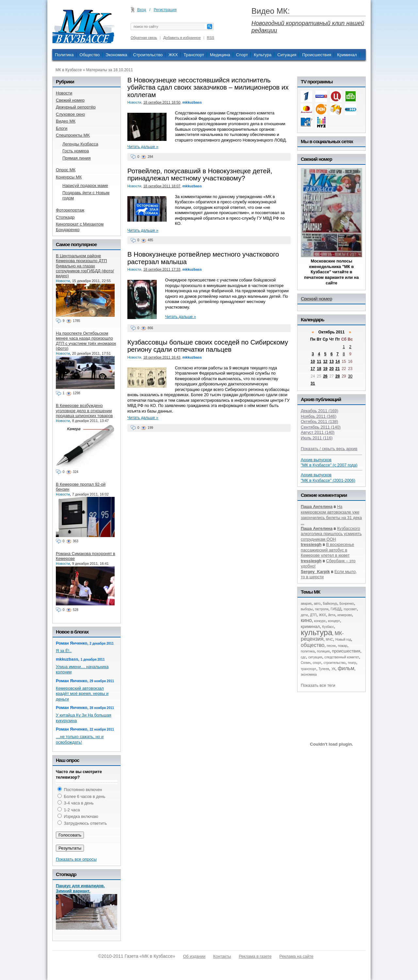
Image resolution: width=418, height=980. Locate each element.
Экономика (116, 55)
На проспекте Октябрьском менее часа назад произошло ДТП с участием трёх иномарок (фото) (86, 341)
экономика (309, 675)
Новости (134, 102)
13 (332, 362)
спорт (317, 663)
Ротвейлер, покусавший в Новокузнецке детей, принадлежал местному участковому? (200, 175)
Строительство (148, 55)
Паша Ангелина (317, 507)
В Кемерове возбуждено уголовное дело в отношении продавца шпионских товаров (84, 411)
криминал (310, 626)
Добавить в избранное (182, 38)
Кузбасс (328, 627)
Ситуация (287, 55)
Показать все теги (318, 685)
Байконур (330, 604)
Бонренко (347, 604)
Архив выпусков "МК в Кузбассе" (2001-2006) (328, 478)
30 (350, 376)
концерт (334, 621)
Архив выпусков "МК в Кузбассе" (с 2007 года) (329, 463)
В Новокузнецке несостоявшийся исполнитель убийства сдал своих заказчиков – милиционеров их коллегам (208, 87)
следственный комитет (342, 657)
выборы (307, 609)
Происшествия (317, 55)
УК (333, 669)
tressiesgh (311, 544)
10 (313, 362)
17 (313, 369)
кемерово (345, 615)
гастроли (322, 609)
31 (313, 383)
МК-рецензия (322, 636)
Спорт (242, 55)
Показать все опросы (76, 859)
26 (325, 376)
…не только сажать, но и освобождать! (80, 739)
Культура (263, 55)
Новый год (343, 640)
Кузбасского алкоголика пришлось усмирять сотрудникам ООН (331, 534)
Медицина (220, 55)
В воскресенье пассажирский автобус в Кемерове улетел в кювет (327, 550)
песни (331, 646)
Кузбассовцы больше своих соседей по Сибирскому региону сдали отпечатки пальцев (208, 346)
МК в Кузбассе (69, 70)
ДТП (313, 615)
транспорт (308, 669)
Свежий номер (316, 299)
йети (332, 615)
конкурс (320, 621)
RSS (211, 38)
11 (319, 362)
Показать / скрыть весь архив (329, 449)
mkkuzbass (192, 102)
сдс (303, 657)
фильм (346, 668)
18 (319, 369)
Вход (142, 10)
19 (325, 369)
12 (325, 362)
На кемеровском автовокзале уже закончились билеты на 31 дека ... (331, 515)
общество (313, 645)
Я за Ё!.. (64, 651)
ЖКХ (173, 55)
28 (338, 376)
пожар (343, 646)
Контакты (222, 956)
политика (308, 651)
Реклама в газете (255, 956)
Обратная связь (144, 38)
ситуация (315, 657)
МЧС (330, 640)
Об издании (194, 956)
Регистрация (165, 10)
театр (352, 663)
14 (338, 362)
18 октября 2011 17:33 (162, 269)
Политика (64, 55)
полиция (323, 651)
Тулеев (324, 669)
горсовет (350, 609)
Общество (90, 55)
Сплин (306, 663)
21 (338, 369)
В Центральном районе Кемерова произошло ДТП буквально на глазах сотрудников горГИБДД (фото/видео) (85, 266)
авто (317, 604)
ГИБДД (336, 609)
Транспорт (194, 55)
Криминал (347, 55)
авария (306, 604)
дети (304, 615)
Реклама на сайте (296, 956)
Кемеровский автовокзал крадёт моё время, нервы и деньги (82, 694)
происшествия (346, 651)
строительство (335, 663)
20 (332, 369)
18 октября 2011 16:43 (162, 357)
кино (306, 620)
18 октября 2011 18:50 (162, 102)
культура (317, 632)
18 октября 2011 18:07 (162, 186)
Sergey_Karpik (315, 572)
